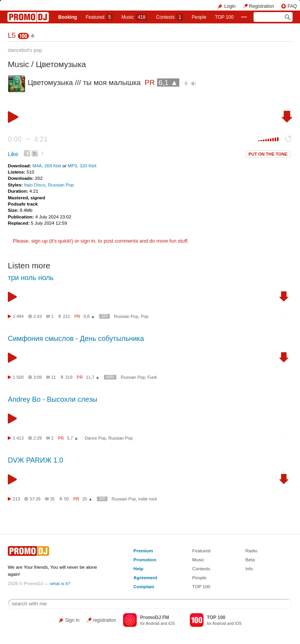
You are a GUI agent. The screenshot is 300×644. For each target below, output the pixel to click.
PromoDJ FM (155, 617)
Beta (250, 560)
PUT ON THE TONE (268, 154)
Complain (144, 586)
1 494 (18, 316)
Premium (143, 551)
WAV (110, 377)
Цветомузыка (61, 64)
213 (16, 499)
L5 (12, 35)
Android (153, 624)
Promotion (145, 560)
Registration (262, 6)
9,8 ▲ (89, 316)
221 (66, 316)
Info (249, 569)
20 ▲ (87, 499)
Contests (201, 569)
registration (104, 620)
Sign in (72, 620)
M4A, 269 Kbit (47, 166)
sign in (88, 241)
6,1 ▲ (168, 82)
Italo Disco (35, 185)
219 (69, 377)
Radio (251, 551)
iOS (172, 624)
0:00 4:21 (28, 139)
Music (134, 17)
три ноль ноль (31, 278)
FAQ (292, 6)
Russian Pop (61, 185)
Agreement (146, 577)
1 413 (18, 438)
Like (13, 154)
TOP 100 (224, 17)
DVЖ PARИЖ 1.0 (36, 460)
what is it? (60, 583)
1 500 (18, 377)
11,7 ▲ (93, 377)
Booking (68, 17)
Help (138, 569)
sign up (39, 241)
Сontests (170, 17)
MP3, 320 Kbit (82, 166)
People (199, 17)
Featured (99, 17)
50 (66, 499)
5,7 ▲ (72, 438)
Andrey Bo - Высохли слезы (53, 399)
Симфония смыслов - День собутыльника (76, 339)
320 (104, 316)
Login (230, 6)
